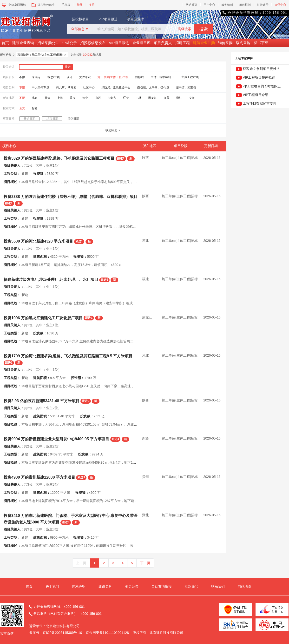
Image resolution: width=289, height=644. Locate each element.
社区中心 (89, 88)
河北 (85, 98)
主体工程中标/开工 (163, 77)
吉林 (138, 98)
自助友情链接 (162, 586)
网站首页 (191, 5)
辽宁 (126, 98)
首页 (5, 43)
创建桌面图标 (14, 5)
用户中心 (209, 5)
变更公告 (132, 586)
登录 (79, 5)
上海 (60, 98)
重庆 (72, 98)
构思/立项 (54, 77)
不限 (22, 77)
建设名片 (105, 586)
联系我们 (218, 586)
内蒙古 (112, 98)
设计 (69, 77)
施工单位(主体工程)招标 (113, 77)
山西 (98, 98)
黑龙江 (152, 98)
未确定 (36, 77)
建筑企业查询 (23, 43)
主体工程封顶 (190, 77)
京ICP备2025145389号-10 (62, 633)
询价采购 (225, 43)
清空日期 (73, 119)
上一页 (81, 563)
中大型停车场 (40, 88)
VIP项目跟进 (108, 19)
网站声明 (79, 586)
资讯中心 (280, 5)
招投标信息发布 (93, 43)
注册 (92, 5)
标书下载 (261, 43)
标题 (35, 108)
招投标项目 (80, 19)
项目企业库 (136, 19)
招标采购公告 (48, 43)
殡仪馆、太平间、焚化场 (153, 88)
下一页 (145, 563)
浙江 (179, 98)
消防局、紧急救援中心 (116, 88)
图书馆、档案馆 (186, 88)
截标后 (139, 77)
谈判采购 (243, 43)
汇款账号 (263, 5)
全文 (22, 108)
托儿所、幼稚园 (66, 88)
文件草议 (85, 77)
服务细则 (227, 5)
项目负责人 (163, 43)
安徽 (192, 98)
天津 (47, 98)
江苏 (167, 98)
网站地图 (244, 586)
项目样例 (245, 5)
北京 (35, 98)
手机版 (66, 5)
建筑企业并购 (204, 43)
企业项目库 (141, 43)
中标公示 (70, 43)
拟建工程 (183, 43)
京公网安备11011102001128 (107, 633)
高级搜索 (184, 29)
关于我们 (52, 586)
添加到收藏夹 (43, 5)
